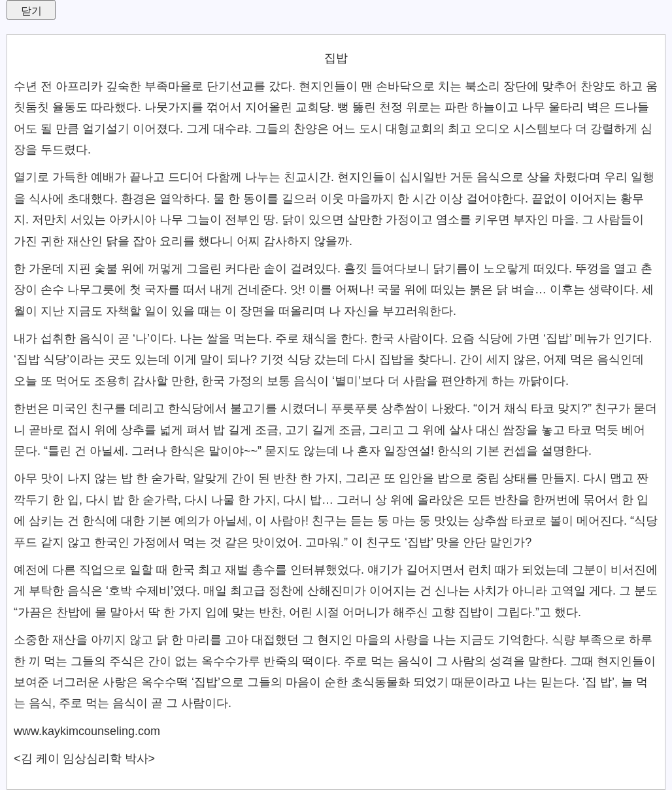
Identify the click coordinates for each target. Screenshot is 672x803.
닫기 (31, 11)
